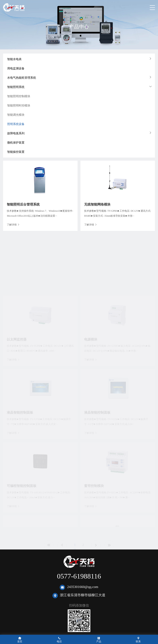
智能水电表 (14, 59)
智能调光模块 (16, 115)
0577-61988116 (79, 576)
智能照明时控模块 (19, 106)
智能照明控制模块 (19, 96)
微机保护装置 (16, 143)
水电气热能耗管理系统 (22, 78)
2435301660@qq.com (83, 587)
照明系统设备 (16, 124)
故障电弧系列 (16, 133)
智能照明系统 (16, 87)
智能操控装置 (16, 152)
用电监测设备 (16, 68)
